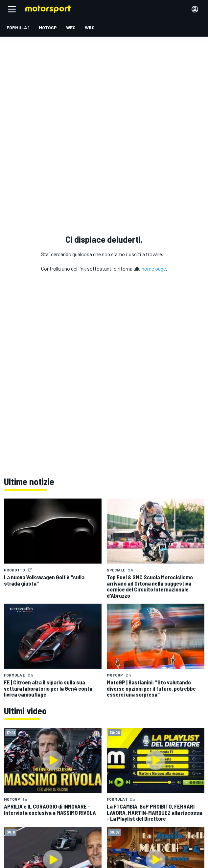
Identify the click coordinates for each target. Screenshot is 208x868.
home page (154, 268)
